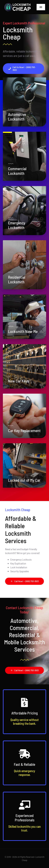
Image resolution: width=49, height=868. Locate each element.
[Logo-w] (17, 4)
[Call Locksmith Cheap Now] (24, 69)
